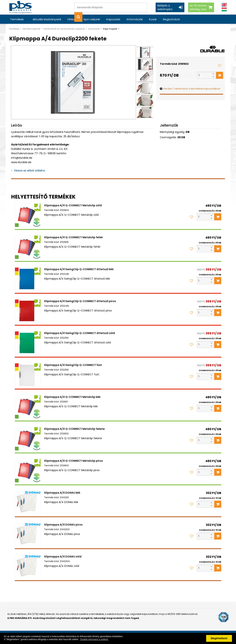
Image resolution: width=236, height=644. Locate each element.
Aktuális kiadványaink (47, 19)
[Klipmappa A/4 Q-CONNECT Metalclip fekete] (28, 439)
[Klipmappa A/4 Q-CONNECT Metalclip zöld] (28, 215)
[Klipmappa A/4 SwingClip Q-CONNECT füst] (28, 375)
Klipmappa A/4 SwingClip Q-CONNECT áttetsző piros (80, 301)
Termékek (17, 19)
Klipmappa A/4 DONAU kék (62, 493)
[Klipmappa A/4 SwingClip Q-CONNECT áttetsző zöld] (28, 343)
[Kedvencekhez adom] (220, 66)
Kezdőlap (14, 29)
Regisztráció (171, 19)
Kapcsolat (113, 19)
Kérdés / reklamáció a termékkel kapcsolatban (192, 89)
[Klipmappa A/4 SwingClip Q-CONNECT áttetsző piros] (28, 311)
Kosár (153, 19)
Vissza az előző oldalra (29, 171)
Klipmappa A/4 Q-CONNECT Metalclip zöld (73, 205)
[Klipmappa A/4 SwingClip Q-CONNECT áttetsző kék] (28, 279)
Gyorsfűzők (94, 29)
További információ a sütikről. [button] (94, 639)
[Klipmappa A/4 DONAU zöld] (28, 566)
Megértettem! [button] (219, 638)
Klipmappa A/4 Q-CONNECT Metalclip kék (72, 397)
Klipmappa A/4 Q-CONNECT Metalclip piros (74, 461)
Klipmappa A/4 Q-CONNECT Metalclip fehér (74, 237)
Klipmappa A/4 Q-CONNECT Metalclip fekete (74, 429)
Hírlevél (72, 19)
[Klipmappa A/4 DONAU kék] (28, 503)
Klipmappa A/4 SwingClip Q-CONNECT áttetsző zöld (80, 333)
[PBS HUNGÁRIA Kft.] (20, 7)
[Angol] (224, 5)
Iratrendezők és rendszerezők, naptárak (64, 29)
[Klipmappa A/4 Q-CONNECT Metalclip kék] (28, 407)
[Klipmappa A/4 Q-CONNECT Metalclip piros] (28, 471)
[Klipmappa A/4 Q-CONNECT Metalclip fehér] (28, 247)
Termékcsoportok (31, 29)
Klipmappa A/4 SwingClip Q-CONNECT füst (73, 365)
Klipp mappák (110, 29)
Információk (135, 19)
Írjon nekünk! (92, 19)
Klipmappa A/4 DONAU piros (63, 525)
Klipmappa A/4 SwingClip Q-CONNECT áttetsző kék (79, 269)
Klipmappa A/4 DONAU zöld (63, 557)
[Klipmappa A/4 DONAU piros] (28, 535)
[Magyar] (224, 10)
